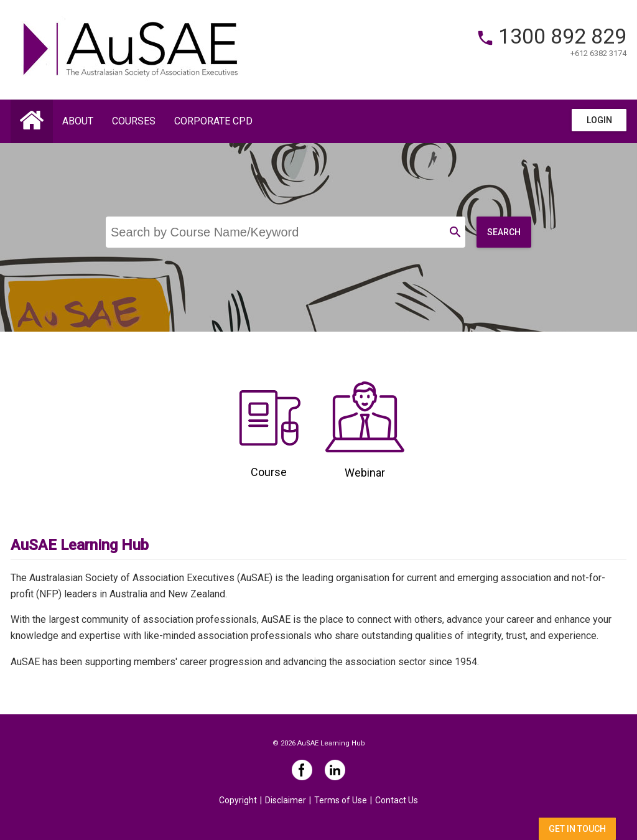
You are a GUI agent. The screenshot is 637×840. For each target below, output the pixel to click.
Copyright (238, 800)
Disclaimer (286, 800)
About (78, 121)
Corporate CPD (213, 121)
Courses (134, 121)
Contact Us (397, 800)
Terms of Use (341, 800)
